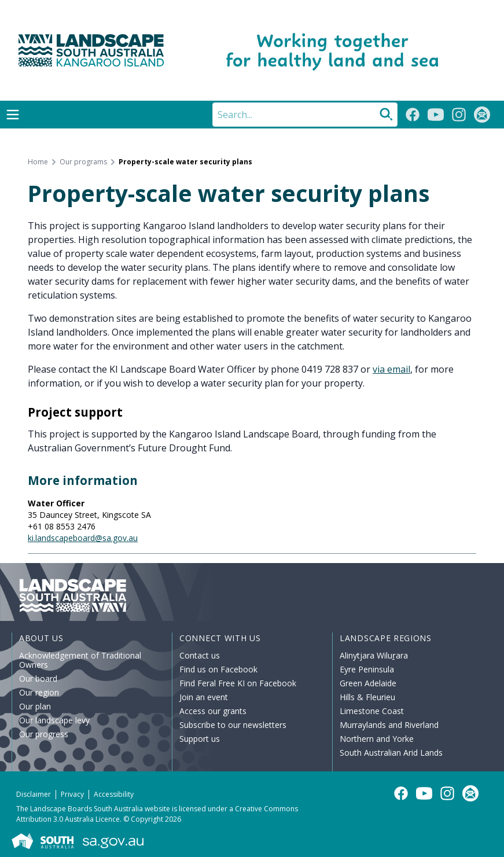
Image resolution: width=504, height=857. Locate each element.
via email (391, 369)
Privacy (72, 794)
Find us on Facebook (218, 669)
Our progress (44, 734)
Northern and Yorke (377, 739)
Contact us (200, 655)
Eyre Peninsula (367, 669)
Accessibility (114, 794)
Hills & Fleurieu (367, 697)
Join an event (204, 697)
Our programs (83, 162)
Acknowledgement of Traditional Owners (80, 660)
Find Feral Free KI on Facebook (238, 683)
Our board (38, 678)
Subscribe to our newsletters (233, 725)
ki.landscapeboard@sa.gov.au (83, 538)
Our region (39, 692)
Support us (200, 739)
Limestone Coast (372, 711)
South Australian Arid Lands (391, 753)
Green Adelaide (368, 683)
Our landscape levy (54, 720)
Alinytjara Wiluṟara (374, 655)
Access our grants (213, 711)
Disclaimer (34, 794)
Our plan (35, 706)
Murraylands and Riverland (389, 725)
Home (38, 162)
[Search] (305, 115)
